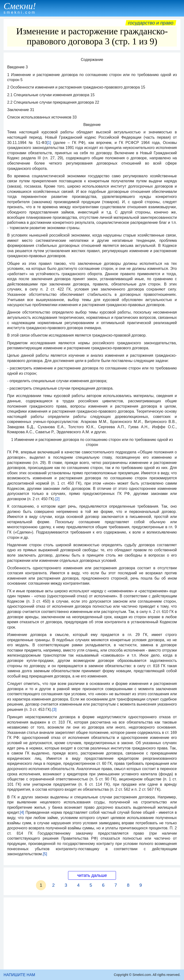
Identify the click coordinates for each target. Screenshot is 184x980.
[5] (45, 854)
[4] (22, 812)
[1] (49, 143)
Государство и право (151, 23)
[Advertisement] (92, 933)
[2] (57, 499)
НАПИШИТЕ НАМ (19, 975)
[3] (54, 710)
